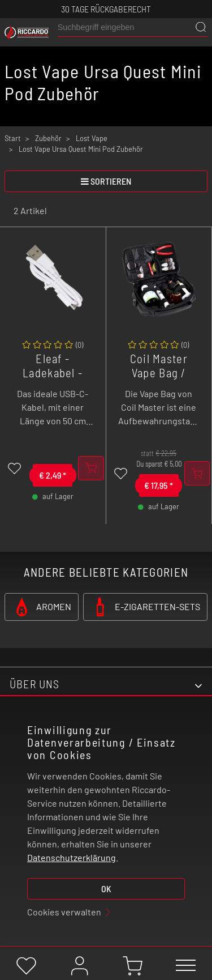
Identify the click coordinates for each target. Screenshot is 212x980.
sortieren (106, 181)
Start (13, 138)
